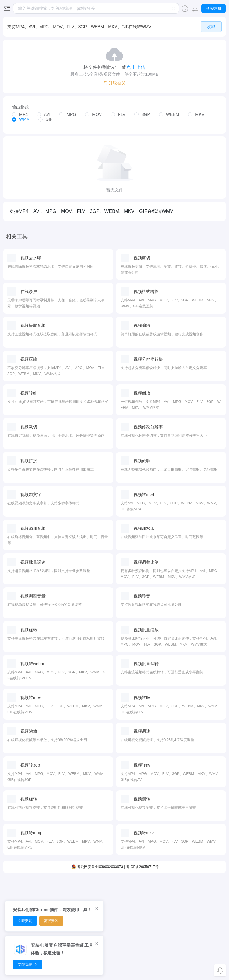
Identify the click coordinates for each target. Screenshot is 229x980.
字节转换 (167, 928)
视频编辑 (27, 886)
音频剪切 (62, 886)
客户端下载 (202, 886)
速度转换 (167, 939)
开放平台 (202, 918)
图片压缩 (132, 886)
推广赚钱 (202, 907)
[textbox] (96, 8)
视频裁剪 (27, 897)
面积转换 (167, 886)
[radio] (20, 113)
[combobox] (96, 8)
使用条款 (202, 960)
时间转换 (167, 897)
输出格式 (20, 106)
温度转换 (167, 918)
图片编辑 (132, 918)
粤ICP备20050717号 (142, 971)
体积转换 (167, 907)
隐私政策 (202, 939)
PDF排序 (97, 897)
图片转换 (132, 897)
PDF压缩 (97, 886)
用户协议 (202, 949)
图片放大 (132, 907)
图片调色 (132, 928)
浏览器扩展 (202, 897)
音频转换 (62, 897)
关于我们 (202, 928)
